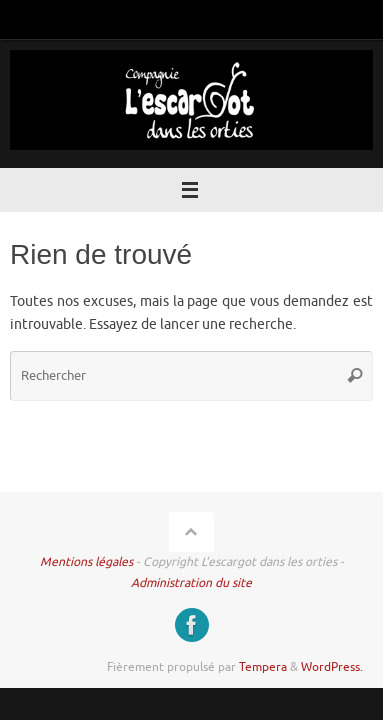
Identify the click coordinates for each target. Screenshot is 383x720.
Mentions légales (86, 562)
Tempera (263, 667)
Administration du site (191, 583)
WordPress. (332, 667)
